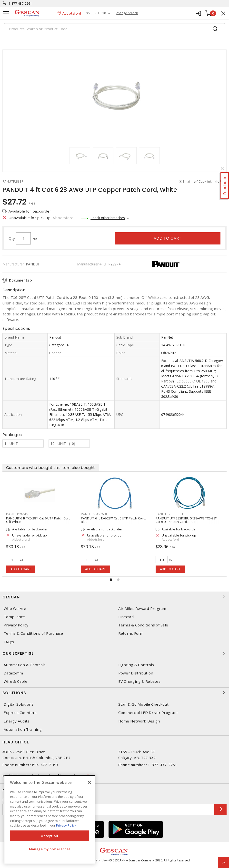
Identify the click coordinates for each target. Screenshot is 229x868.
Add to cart (168, 238)
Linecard (126, 617)
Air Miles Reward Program (142, 609)
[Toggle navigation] (6, 13)
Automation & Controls (25, 665)
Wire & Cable (15, 681)
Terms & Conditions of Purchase (33, 633)
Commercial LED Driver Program (148, 713)
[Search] (114, 29)
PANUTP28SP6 (18, 514)
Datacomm (13, 673)
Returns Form (131, 633)
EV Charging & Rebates (139, 681)
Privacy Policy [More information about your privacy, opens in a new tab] (66, 825)
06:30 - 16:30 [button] (96, 13)
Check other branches (108, 218)
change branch (127, 13)
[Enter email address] (109, 809)
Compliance (14, 617)
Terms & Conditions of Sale (143, 625)
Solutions (114, 693)
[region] (50, 820)
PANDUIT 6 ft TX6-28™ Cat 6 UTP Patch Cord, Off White (40, 520)
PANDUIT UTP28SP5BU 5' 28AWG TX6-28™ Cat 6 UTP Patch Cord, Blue (187, 520)
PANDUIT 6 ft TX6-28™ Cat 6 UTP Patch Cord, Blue (114, 520)
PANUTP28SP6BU (95, 514)
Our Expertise (114, 653)
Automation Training (23, 729)
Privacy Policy (16, 625)
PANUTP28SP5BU (170, 514)
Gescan (114, 597)
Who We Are (15, 609)
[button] (111, 580)
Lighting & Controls (136, 665)
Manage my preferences (50, 849)
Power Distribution (136, 673)
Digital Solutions (19, 704)
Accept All (50, 836)
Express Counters (20, 713)
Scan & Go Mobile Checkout (143, 704)
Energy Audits (16, 721)
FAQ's (9, 642)
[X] (89, 782)
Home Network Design (139, 721)
